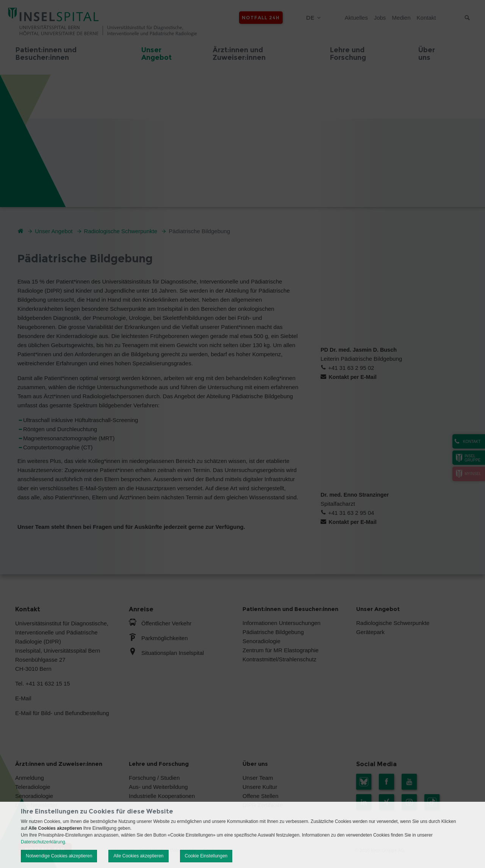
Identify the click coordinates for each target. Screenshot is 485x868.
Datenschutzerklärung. (44, 842)
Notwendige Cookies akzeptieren (59, 856)
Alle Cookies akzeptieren (138, 856)
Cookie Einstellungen (206, 856)
